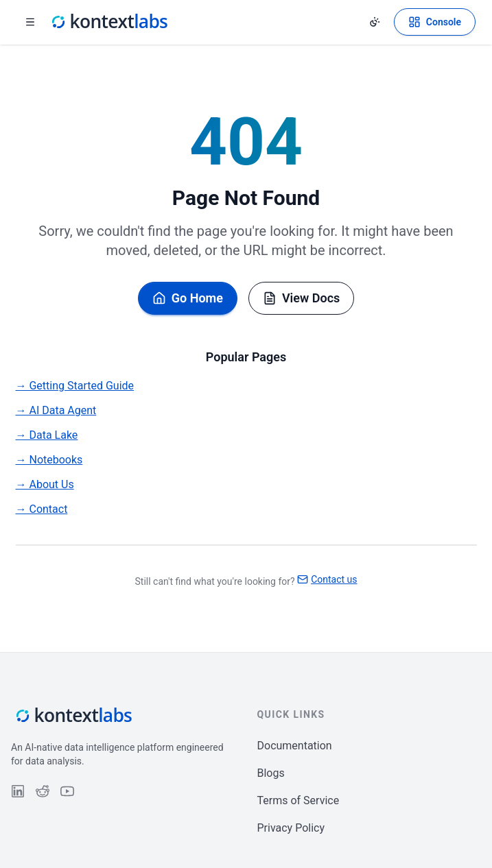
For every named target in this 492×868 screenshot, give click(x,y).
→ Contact (42, 509)
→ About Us (45, 484)
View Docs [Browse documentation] (301, 298)
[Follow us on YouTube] (67, 791)
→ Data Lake (47, 435)
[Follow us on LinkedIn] (18, 791)
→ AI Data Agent (56, 410)
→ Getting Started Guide (75, 386)
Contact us (327, 579)
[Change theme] (375, 22)
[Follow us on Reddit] (43, 791)
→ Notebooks (49, 460)
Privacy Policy (291, 828)
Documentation (295, 746)
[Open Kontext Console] (435, 22)
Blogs (271, 773)
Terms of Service (298, 800)
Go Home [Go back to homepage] (188, 298)
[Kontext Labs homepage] (108, 22)
